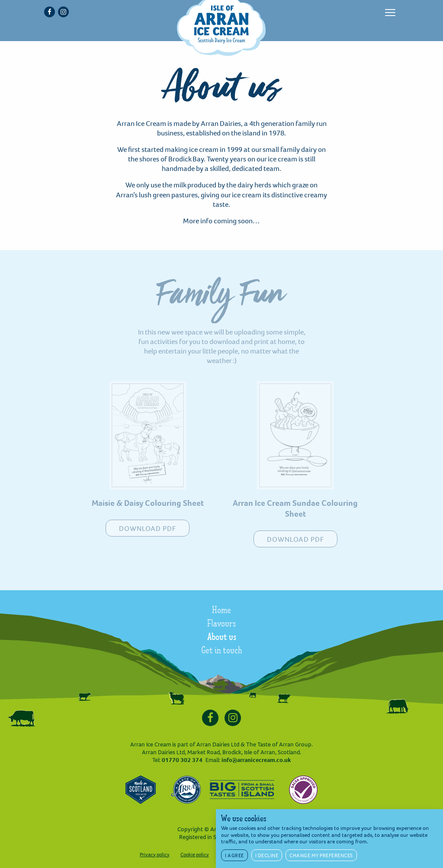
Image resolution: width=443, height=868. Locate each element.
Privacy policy (155, 855)
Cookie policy (195, 855)
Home (221, 611)
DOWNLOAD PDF (148, 529)
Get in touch (222, 651)
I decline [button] (267, 855)
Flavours (221, 624)
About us (222, 638)
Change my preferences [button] (321, 855)
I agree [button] (234, 855)
